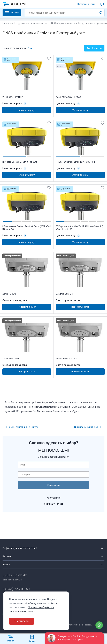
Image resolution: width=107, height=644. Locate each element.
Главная (7, 23)
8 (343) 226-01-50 (16, 589)
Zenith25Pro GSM (11, 359)
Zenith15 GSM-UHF (65, 294)
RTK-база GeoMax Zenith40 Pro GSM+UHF (76, 162)
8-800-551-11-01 (15, 575)
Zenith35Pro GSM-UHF (13, 97)
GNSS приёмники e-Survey (24, 427)
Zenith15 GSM (9, 294)
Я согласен (22, 621)
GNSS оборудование (61, 23)
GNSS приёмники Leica (85, 427)
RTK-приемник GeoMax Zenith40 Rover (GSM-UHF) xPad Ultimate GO (80, 228)
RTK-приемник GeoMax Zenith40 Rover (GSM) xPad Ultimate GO (26, 228)
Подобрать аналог (27, 307)
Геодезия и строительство (29, 23)
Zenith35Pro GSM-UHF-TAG (68, 97)
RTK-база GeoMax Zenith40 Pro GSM (20, 162)
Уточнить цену (27, 110)
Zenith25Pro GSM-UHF (66, 359)
